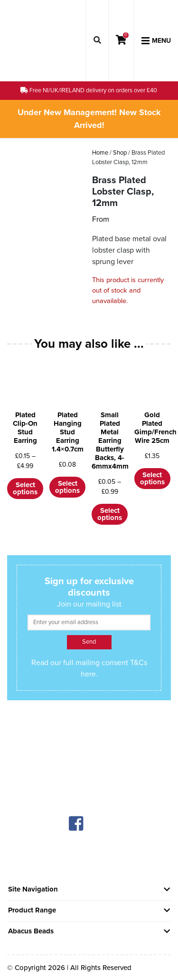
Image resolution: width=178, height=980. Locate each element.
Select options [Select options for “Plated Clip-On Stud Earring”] (25, 488)
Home (100, 153)
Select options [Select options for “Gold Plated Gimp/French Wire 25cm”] (152, 478)
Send (89, 642)
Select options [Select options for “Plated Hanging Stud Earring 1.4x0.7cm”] (67, 487)
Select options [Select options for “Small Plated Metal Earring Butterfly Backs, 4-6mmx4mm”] (110, 514)
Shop (120, 153)
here (88, 674)
